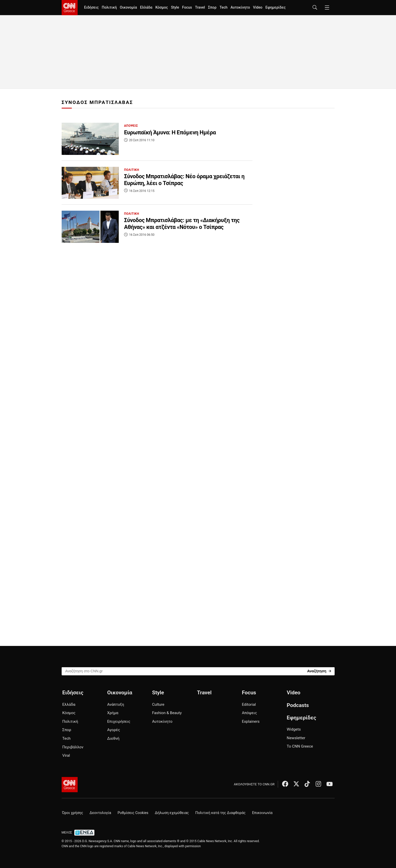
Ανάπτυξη (116, 704)
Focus (187, 7)
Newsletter (296, 738)
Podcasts (298, 705)
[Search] (319, 671)
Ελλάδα (146, 7)
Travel (200, 7)
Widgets (294, 729)
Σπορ (212, 7)
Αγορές (114, 730)
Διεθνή (113, 738)
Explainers (251, 721)
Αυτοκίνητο (240, 7)
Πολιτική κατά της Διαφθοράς (220, 813)
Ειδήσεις (91, 7)
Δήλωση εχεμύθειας (172, 813)
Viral (66, 755)
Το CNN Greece (300, 746)
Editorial (249, 704)
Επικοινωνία (262, 813)
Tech (223, 7)
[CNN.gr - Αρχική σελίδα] (70, 785)
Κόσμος (162, 7)
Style (175, 7)
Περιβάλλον (73, 747)
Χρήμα (113, 713)
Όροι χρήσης (73, 813)
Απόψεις (249, 713)
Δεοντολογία (100, 813)
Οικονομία (128, 7)
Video (258, 7)
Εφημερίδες (276, 7)
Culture (158, 704)
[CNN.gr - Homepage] (70, 8)
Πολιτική (109, 7)
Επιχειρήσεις (119, 721)
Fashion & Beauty (167, 713)
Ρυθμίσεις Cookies (133, 813)
